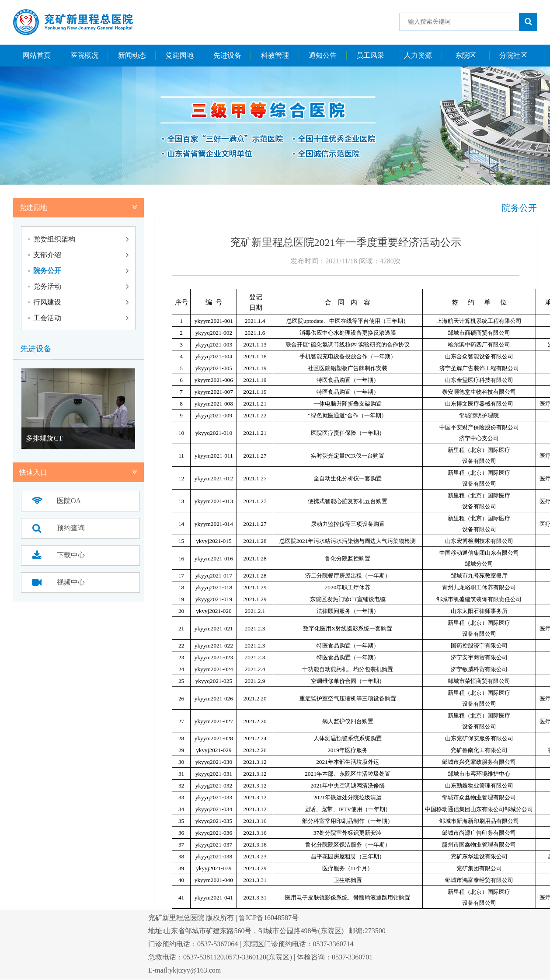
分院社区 (513, 55)
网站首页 (37, 55)
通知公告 (323, 55)
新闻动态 (132, 55)
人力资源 (418, 55)
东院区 (466, 55)
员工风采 (370, 55)
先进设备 (227, 55)
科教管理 (275, 55)
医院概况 (84, 55)
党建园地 (180, 55)
